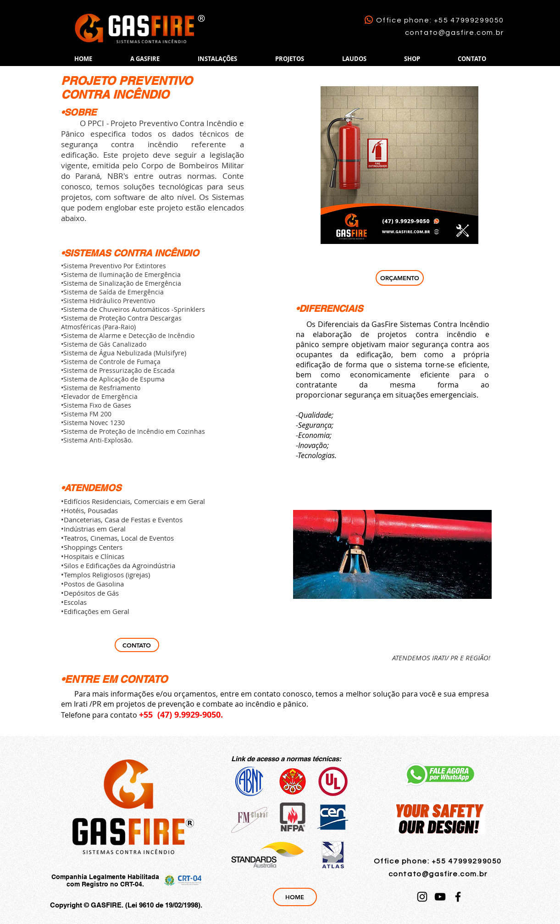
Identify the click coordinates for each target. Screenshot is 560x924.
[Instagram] (422, 897)
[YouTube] (440, 897)
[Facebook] (458, 897)
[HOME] (295, 897)
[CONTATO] (137, 645)
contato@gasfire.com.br (455, 33)
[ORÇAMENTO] (400, 278)
